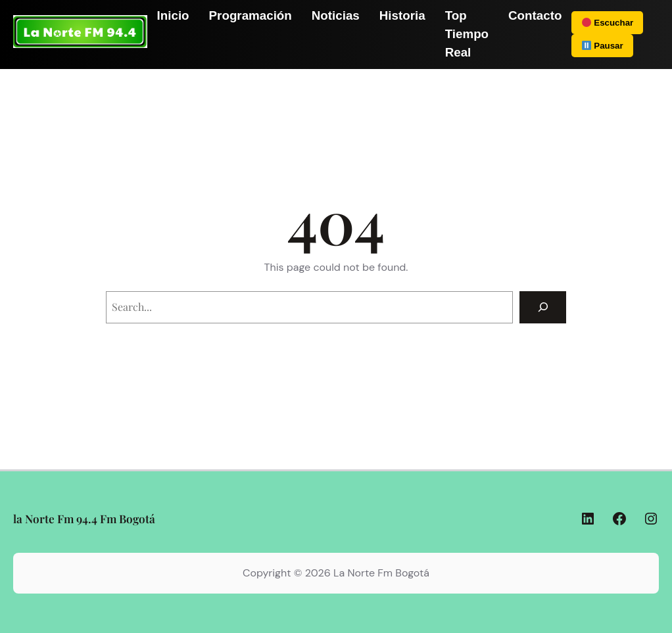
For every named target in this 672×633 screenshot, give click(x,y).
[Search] (543, 307)
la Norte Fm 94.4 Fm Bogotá (84, 518)
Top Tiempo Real (467, 34)
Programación (251, 15)
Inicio (173, 15)
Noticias (336, 15)
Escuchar (608, 23)
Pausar (602, 46)
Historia (402, 15)
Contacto (535, 15)
